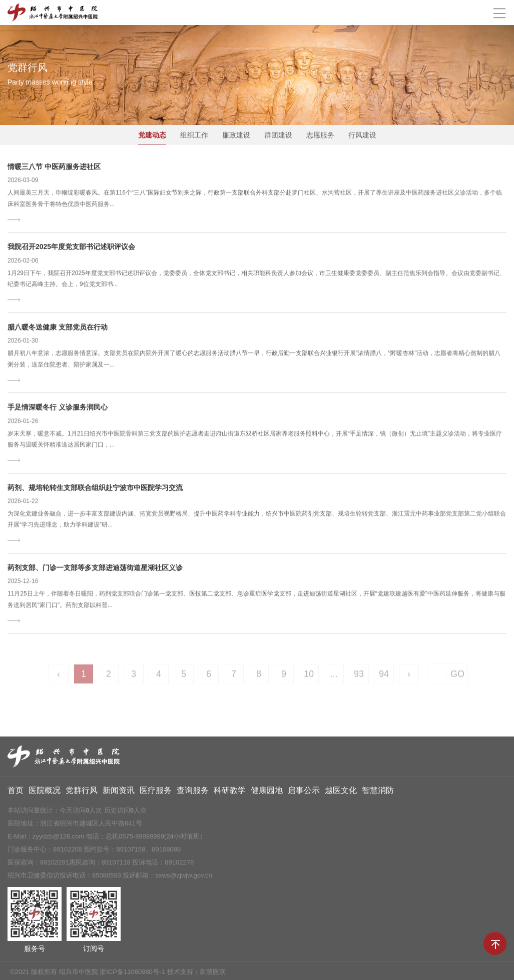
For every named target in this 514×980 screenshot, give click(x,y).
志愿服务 (320, 135)
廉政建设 (236, 135)
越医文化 (341, 793)
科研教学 (230, 793)
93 (359, 678)
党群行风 (82, 793)
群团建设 (278, 135)
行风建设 (362, 135)
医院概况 (45, 793)
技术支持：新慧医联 (196, 974)
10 (309, 678)
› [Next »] (409, 678)
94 (384, 678)
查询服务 (193, 793)
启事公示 (304, 793)
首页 (16, 793)
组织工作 (194, 135)
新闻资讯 (119, 793)
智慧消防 (378, 793)
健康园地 (267, 793)
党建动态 (152, 135)
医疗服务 (156, 793)
